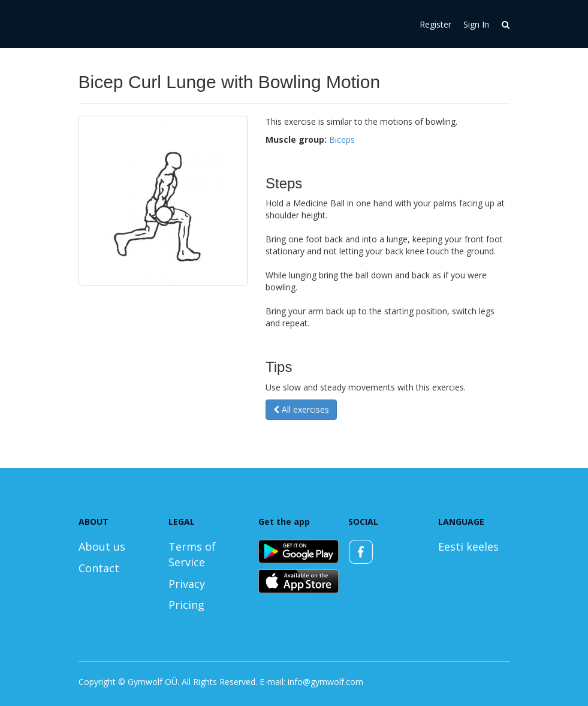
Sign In (476, 24)
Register (435, 24)
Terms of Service (192, 554)
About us (102, 546)
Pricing (186, 605)
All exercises (301, 409)
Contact (99, 568)
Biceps (342, 139)
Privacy (187, 584)
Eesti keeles (468, 546)
